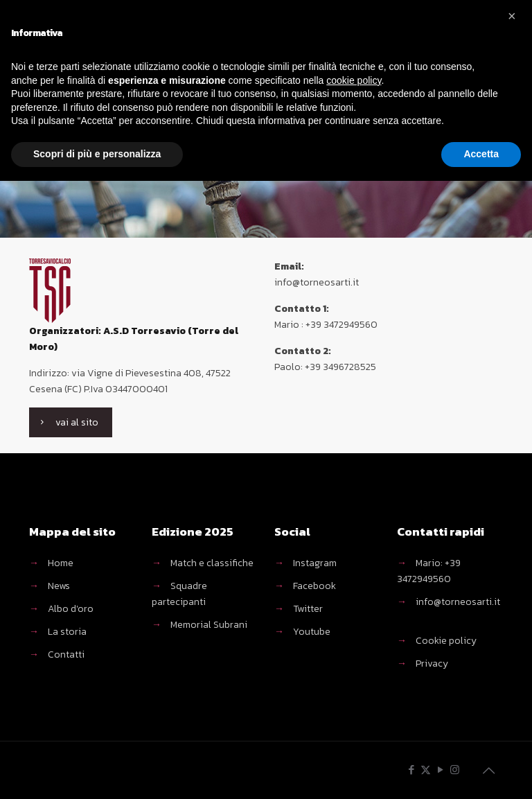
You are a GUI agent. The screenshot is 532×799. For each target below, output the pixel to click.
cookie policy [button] (354, 80)
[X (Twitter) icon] (426, 770)
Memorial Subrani (209, 625)
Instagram (315, 563)
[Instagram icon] (455, 770)
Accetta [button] (481, 154)
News (59, 586)
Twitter (308, 609)
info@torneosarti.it (458, 602)
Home (61, 563)
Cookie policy (446, 641)
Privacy (432, 664)
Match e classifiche (212, 563)
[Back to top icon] (488, 771)
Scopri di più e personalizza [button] (97, 154)
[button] (514, 22)
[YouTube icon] (440, 770)
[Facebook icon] (411, 770)
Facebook (314, 586)
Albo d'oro (71, 609)
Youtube (312, 632)
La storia (67, 632)
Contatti (66, 655)
